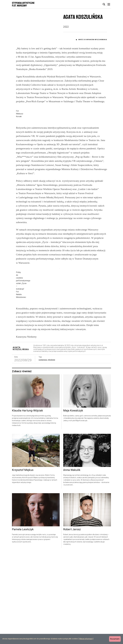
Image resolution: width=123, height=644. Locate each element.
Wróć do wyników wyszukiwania (93, 40)
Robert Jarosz (72, 621)
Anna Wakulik (72, 561)
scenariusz (43, 451)
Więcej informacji (86, 639)
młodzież (51, 451)
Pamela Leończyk (23, 621)
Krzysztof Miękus (23, 561)
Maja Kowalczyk (73, 502)
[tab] (104, 4)
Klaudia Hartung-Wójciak (27, 502)
